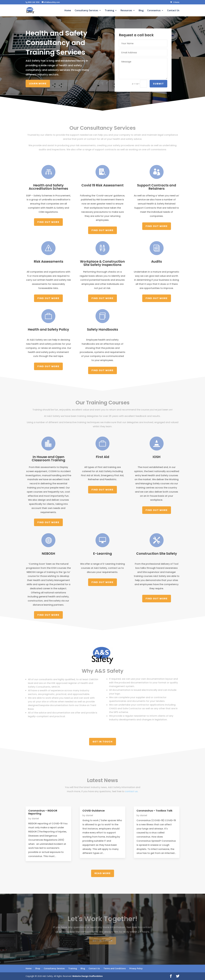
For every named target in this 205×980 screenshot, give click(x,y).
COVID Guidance (94, 811)
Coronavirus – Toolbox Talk (154, 811)
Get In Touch (103, 742)
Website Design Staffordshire (87, 976)
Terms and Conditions (115, 968)
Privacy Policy (136, 968)
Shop (38, 968)
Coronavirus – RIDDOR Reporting (43, 812)
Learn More (38, 84)
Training (109, 11)
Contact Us (173, 11)
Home (68, 11)
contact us (131, 790)
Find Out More (48, 222)
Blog (141, 11)
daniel (35, 819)
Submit (159, 84)
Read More (103, 873)
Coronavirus (154, 11)
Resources (126, 11)
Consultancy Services (86, 11)
